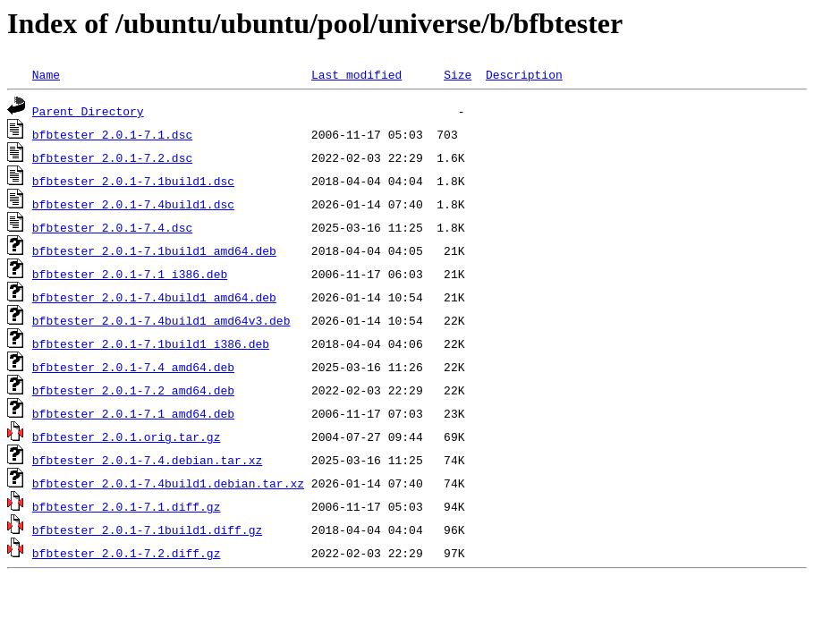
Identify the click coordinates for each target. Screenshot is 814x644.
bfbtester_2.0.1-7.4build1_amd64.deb (154, 297)
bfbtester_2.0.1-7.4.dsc (112, 227)
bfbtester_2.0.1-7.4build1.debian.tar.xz (168, 483)
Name (46, 74)
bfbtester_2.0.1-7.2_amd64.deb (133, 390)
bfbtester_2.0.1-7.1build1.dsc (133, 181)
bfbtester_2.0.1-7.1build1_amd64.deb (154, 250)
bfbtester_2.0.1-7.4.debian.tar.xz (147, 460)
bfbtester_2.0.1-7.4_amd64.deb (133, 367)
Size (458, 74)
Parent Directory (88, 111)
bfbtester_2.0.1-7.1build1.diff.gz (147, 530)
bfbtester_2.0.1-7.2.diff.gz (127, 553)
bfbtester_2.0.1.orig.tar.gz (127, 436)
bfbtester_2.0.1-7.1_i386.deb (130, 274)
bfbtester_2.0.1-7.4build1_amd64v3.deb (161, 320)
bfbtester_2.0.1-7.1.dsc (112, 134)
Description (524, 74)
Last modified (356, 74)
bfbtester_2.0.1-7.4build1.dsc (133, 204)
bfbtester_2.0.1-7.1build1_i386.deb (151, 343)
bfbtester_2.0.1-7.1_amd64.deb (133, 413)
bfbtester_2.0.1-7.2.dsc (112, 157)
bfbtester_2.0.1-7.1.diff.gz (127, 506)
